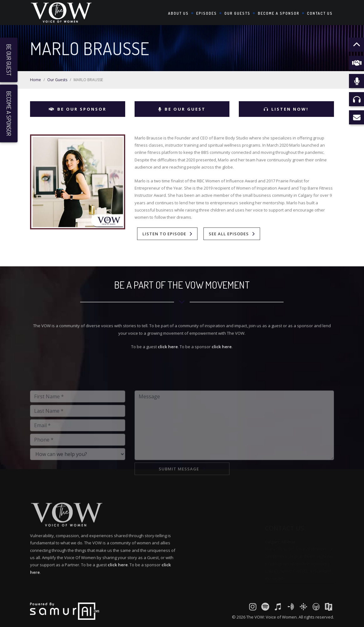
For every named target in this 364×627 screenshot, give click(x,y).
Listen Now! (286, 109)
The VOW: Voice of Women (272, 617)
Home (36, 80)
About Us (178, 13)
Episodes (207, 13)
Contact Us (320, 13)
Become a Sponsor (279, 13)
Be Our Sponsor (78, 109)
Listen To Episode (164, 234)
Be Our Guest (182, 109)
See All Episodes (229, 234)
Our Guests (237, 13)
